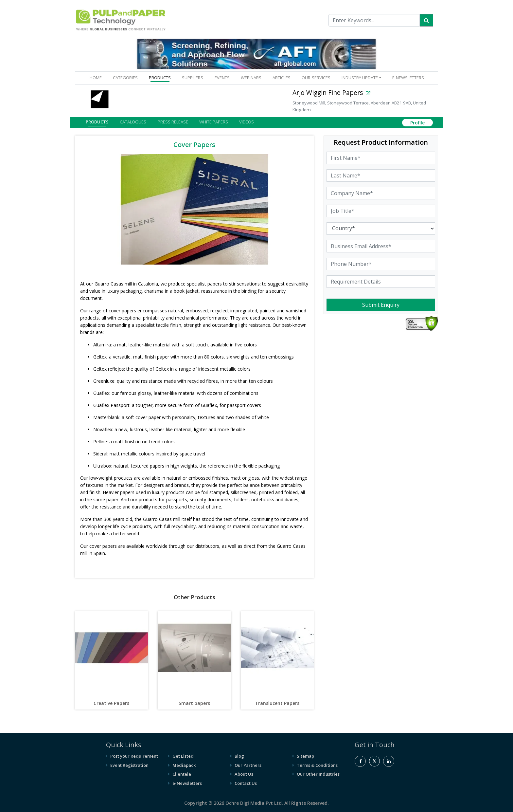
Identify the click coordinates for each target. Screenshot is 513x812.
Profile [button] (417, 123)
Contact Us (246, 783)
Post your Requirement (134, 756)
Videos (247, 122)
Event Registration (129, 765)
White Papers (214, 122)
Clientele (182, 774)
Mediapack (184, 765)
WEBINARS (251, 78)
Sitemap (305, 756)
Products (97, 122)
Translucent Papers (277, 703)
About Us (244, 774)
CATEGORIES (125, 78)
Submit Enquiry (381, 305)
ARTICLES (282, 78)
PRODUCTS (160, 78)
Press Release (173, 122)
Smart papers (194, 703)
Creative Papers (111, 703)
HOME (97, 77)
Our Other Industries (318, 774)
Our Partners (248, 765)
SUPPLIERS (193, 78)
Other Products (195, 597)
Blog (239, 756)
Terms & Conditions (317, 765)
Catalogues (133, 122)
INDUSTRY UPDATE (360, 78)
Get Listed (183, 756)
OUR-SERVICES (316, 78)
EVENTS (222, 78)
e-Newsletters (408, 78)
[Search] (426, 20)
